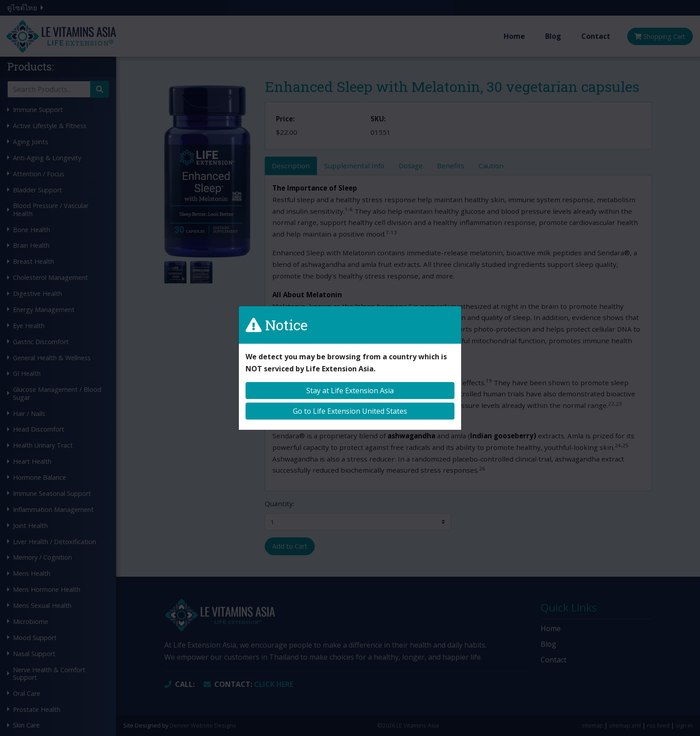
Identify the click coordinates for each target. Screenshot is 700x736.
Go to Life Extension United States (350, 411)
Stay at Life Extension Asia (350, 391)
